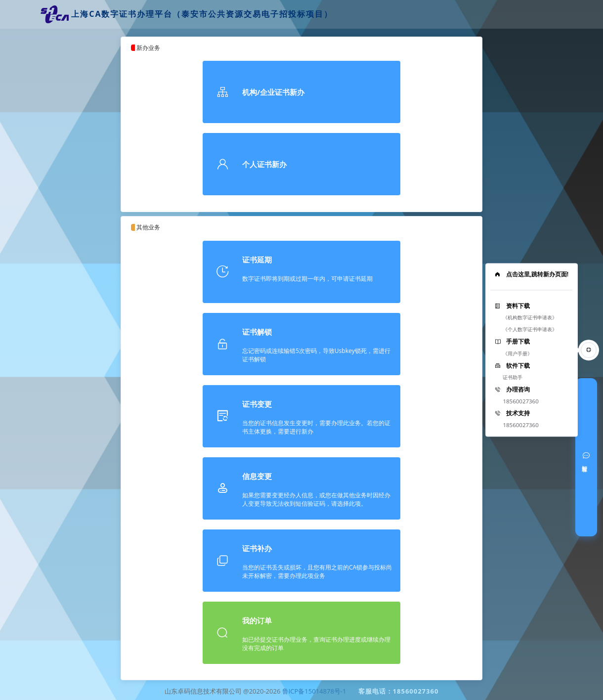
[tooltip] (532, 350)
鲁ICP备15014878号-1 (314, 691)
